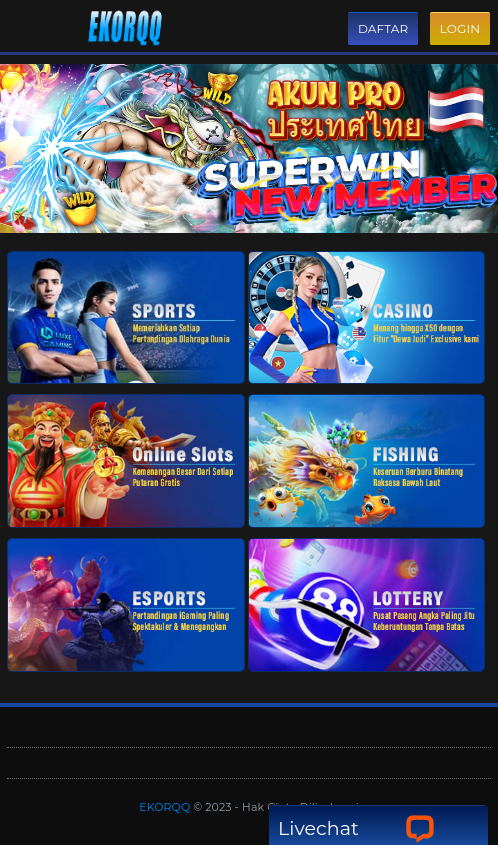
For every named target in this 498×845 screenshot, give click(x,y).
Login (460, 28)
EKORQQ (166, 807)
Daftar (383, 28)
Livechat (356, 828)
